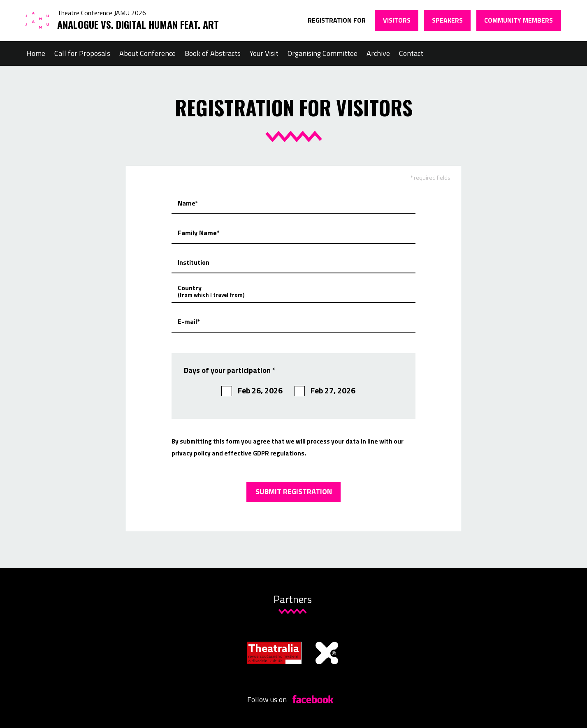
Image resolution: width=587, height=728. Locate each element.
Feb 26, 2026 (252, 391)
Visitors (397, 20)
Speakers (447, 20)
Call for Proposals (82, 53)
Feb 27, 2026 (325, 391)
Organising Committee (323, 53)
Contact (411, 53)
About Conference (147, 53)
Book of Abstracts (213, 53)
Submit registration (294, 491)
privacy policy (191, 453)
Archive (378, 53)
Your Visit (264, 53)
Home (36, 53)
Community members (519, 20)
